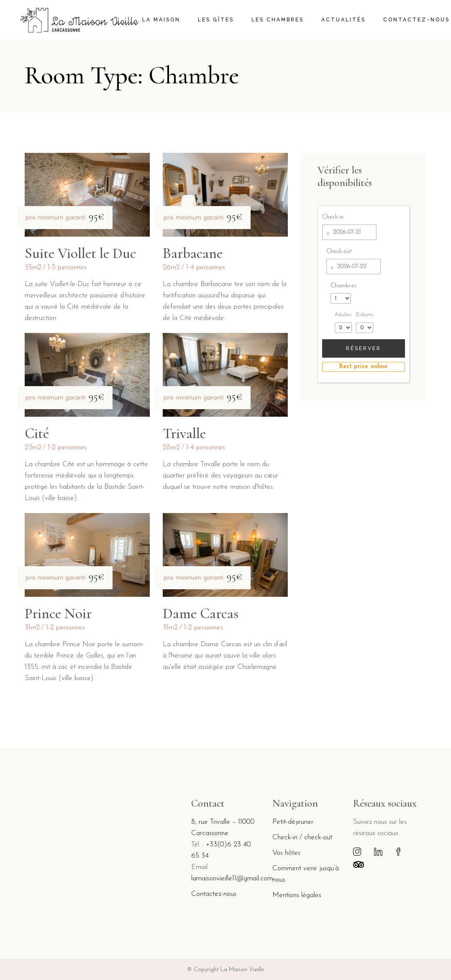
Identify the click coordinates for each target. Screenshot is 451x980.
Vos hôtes (286, 853)
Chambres (343, 286)
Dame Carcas (201, 614)
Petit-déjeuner (293, 822)
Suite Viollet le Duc (80, 253)
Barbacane (193, 253)
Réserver (364, 348)
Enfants (365, 315)
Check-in (333, 217)
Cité (37, 433)
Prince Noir (58, 614)
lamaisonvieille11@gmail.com (232, 878)
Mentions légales (297, 895)
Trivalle (184, 433)
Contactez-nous (214, 894)
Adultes (343, 315)
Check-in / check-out (302, 837)
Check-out (339, 251)
